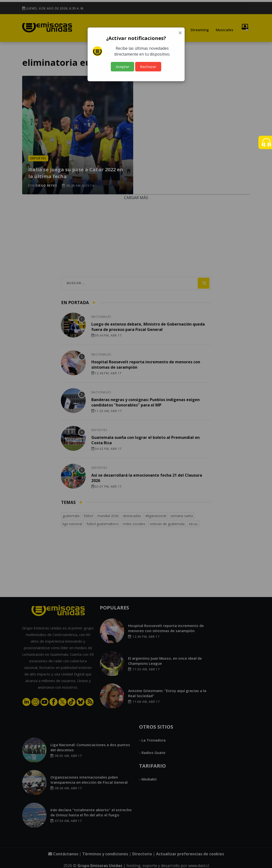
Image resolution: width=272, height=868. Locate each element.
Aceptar (122, 67)
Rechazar (148, 67)
